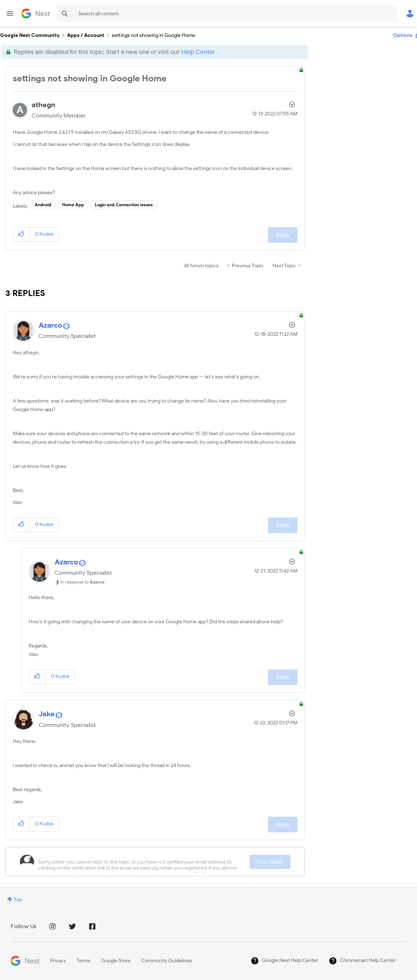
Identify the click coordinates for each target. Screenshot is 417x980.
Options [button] (403, 35)
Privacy (58, 961)
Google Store (116, 961)
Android (43, 205)
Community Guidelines (167, 961)
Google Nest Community (35, 13)
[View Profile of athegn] (43, 105)
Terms (84, 961)
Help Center (198, 52)
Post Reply (270, 862)
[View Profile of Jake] (47, 714)
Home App (73, 205)
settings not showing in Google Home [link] (153, 35)
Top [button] (18, 900)
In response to (83, 582)
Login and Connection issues (124, 205)
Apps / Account (86, 35)
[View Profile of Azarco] (50, 325)
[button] (21, 234)
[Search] (227, 13)
